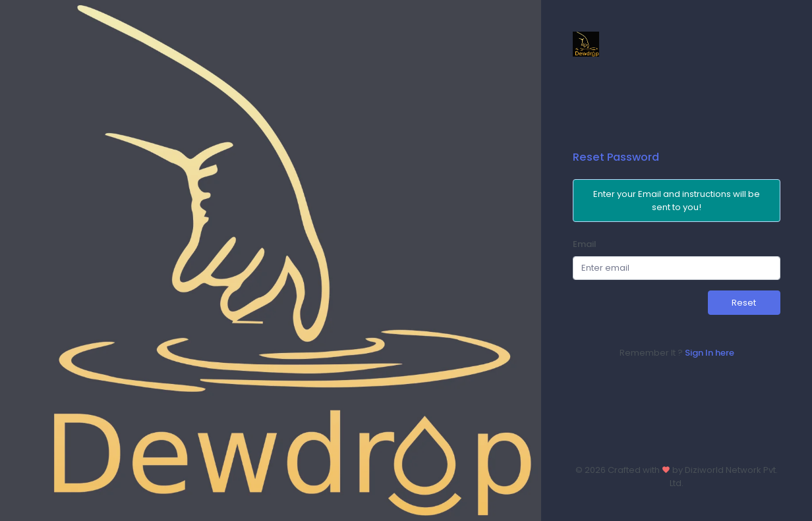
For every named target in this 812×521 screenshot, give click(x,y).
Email (585, 244)
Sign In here (710, 353)
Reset (744, 303)
